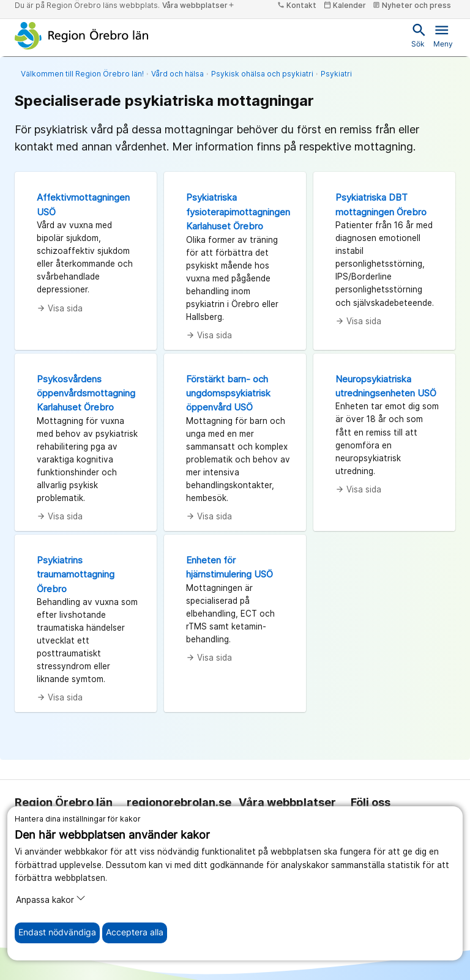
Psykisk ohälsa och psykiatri (262, 74)
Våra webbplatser (199, 5)
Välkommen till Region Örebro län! (82, 74)
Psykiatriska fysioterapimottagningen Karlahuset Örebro (238, 212)
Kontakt (297, 5)
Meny (443, 35)
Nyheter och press (412, 5)
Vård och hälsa (177, 74)
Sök (418, 35)
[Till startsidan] (82, 35)
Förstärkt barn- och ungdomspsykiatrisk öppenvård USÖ (228, 393)
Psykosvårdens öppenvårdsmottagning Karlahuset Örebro (86, 393)
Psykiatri (336, 74)
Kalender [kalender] (345, 5)
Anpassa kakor (51, 899)
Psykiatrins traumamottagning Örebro (76, 574)
